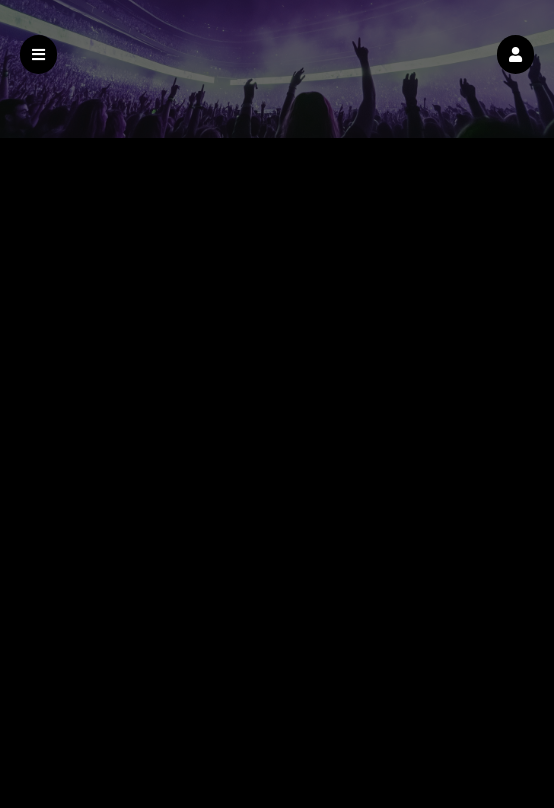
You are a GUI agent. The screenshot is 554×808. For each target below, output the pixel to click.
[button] (515, 54)
